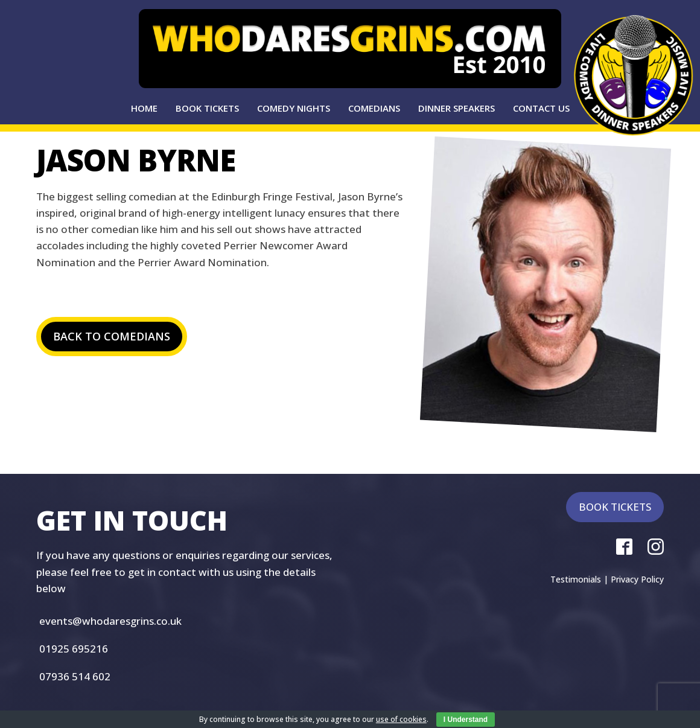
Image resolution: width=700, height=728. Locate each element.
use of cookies (401, 719)
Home (144, 108)
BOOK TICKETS (615, 507)
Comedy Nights (294, 108)
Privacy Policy (637, 579)
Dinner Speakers (457, 108)
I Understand (466, 720)
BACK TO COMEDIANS (112, 336)
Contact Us (541, 108)
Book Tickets (207, 108)
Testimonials (576, 579)
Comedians (374, 108)
